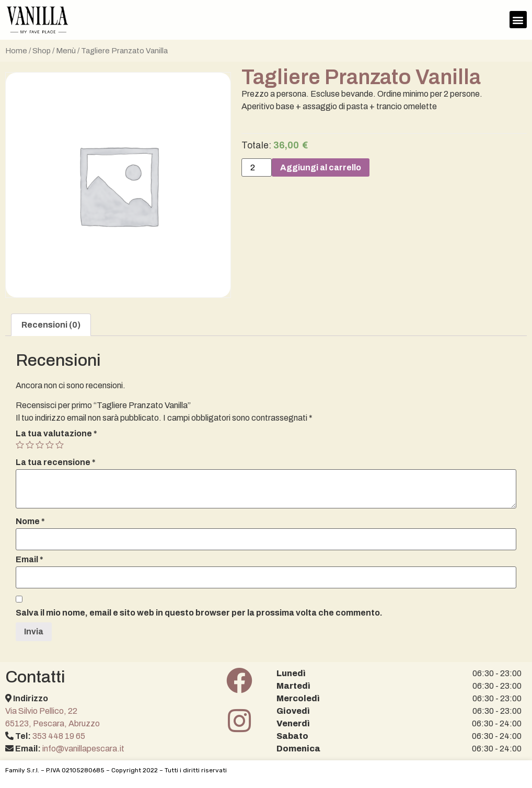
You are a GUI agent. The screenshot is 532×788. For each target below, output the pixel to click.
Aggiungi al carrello (321, 167)
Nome (30, 522)
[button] (518, 20)
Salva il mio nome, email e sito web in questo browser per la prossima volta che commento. (199, 613)
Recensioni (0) (51, 325)
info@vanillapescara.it (83, 749)
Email (30, 560)
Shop (42, 51)
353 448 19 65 (59, 736)
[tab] (51, 325)
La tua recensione (56, 462)
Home (16, 51)
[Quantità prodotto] (257, 168)
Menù (66, 51)
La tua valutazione (56, 434)
